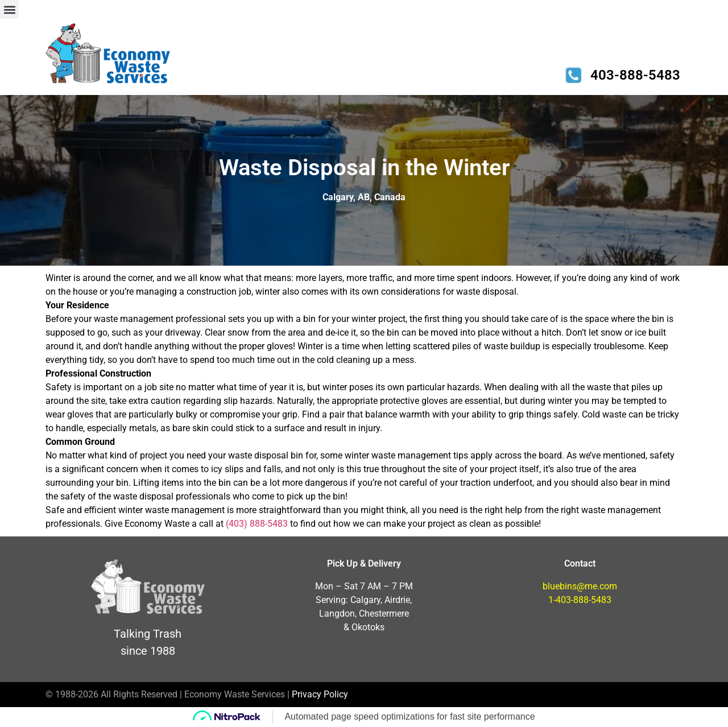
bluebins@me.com (580, 586)
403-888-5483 (635, 75)
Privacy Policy (320, 694)
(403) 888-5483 (257, 524)
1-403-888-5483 (580, 600)
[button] (9, 9)
